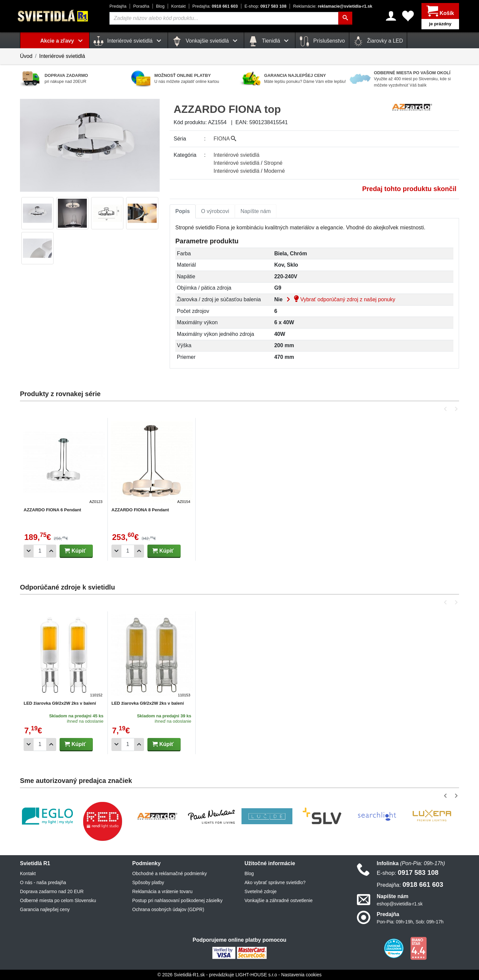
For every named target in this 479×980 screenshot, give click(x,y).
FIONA (225, 139)
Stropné (273, 163)
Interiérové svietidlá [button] (129, 41)
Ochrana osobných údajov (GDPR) (168, 909)
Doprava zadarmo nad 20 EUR (52, 891)
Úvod (26, 56)
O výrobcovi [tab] (215, 211)
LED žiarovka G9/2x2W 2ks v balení (60, 703)
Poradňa (141, 6)
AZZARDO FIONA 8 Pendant (140, 510)
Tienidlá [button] (270, 41)
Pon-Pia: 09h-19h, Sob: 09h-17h (410, 922)
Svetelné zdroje (261, 891)
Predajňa (118, 6)
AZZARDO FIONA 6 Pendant (52, 510)
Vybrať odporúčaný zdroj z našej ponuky (340, 299)
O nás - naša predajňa (43, 882)
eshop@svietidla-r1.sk (400, 904)
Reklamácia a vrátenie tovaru (162, 891)
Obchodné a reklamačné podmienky (170, 873)
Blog (160, 6)
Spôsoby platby (148, 882)
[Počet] (40, 551)
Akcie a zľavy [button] (63, 41)
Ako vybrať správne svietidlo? (275, 882)
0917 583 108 (265, 6)
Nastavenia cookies (301, 975)
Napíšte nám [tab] (256, 211)
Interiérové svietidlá (62, 56)
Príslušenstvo (322, 41)
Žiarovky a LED (378, 41)
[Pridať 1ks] (51, 551)
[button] (447, 409)
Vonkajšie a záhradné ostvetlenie (279, 900)
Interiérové (237, 155)
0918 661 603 (215, 6)
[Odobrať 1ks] (29, 551)
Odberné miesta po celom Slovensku (58, 900)
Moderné (274, 171)
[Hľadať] (345, 18)
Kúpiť (75, 551)
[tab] (183, 211)
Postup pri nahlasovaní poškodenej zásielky (178, 900)
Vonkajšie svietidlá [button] (206, 41)
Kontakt (178, 6)
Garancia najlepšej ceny (45, 909)
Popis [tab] (183, 211)
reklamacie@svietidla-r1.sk (333, 6)
